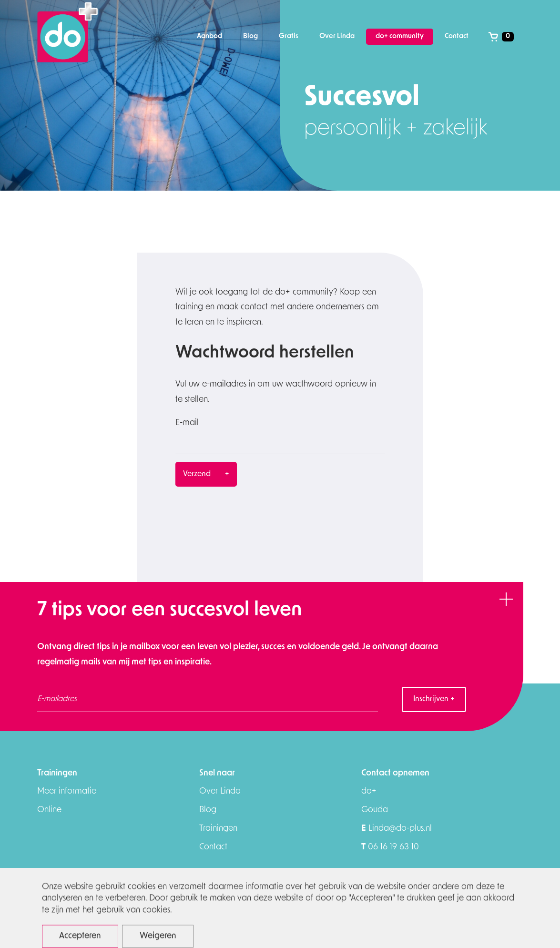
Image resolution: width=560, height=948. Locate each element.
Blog (208, 810)
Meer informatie (67, 791)
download (464, 926)
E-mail (187, 423)
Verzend (197, 474)
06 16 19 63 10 (390, 847)
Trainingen (218, 829)
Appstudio (512, 927)
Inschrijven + (434, 699)
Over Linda (220, 791)
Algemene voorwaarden (397, 926)
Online (49, 810)
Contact (213, 847)
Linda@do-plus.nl (397, 829)
